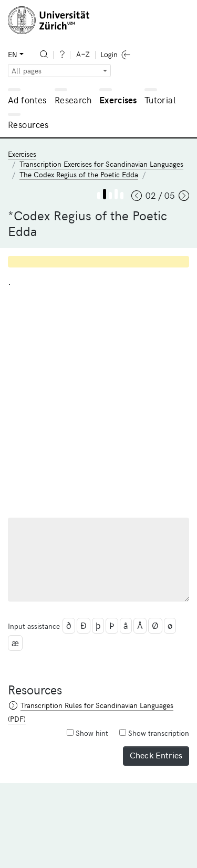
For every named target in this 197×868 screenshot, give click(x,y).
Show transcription (154, 733)
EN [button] (13, 54)
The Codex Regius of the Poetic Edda (79, 174)
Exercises (118, 100)
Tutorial (160, 100)
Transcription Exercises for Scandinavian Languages (101, 164)
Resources (28, 124)
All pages (27, 71)
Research (73, 100)
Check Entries (156, 755)
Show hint (87, 733)
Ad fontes (27, 100)
